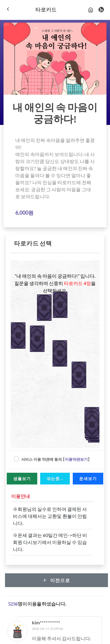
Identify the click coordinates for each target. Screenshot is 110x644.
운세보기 (88, 478)
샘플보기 (22, 478)
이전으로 (56, 580)
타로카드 (46, 10)
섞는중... (55, 478)
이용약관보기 (76, 459)
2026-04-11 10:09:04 (47, 629)
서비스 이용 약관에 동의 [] (55, 459)
